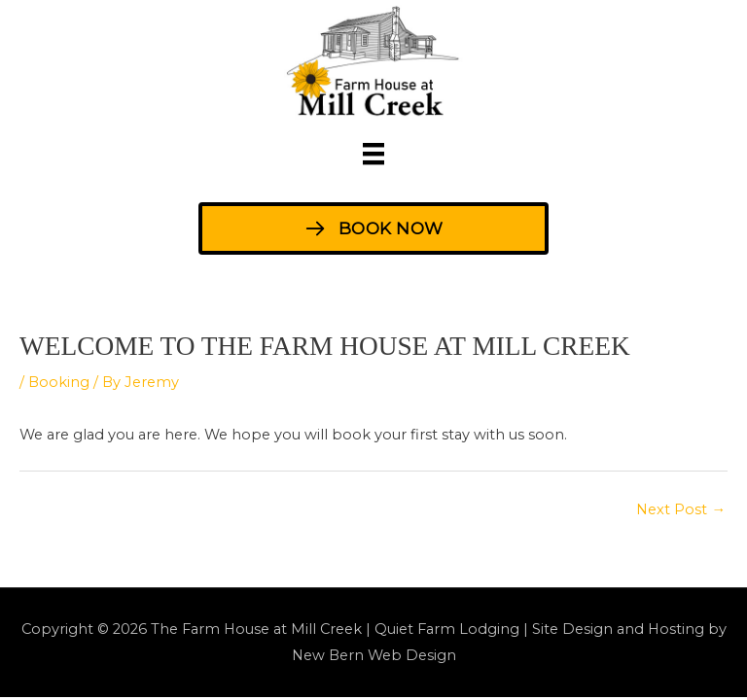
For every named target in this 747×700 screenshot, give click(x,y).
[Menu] (373, 154)
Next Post (681, 509)
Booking (59, 382)
